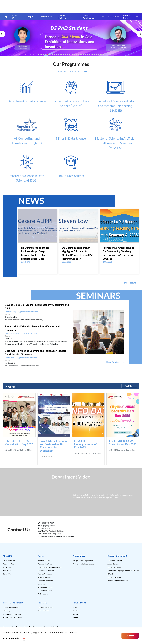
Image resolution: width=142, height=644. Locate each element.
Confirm (130, 636)
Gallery (75, 617)
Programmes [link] (46, 17)
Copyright (24, 627)
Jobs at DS (7, 571)
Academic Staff (44, 561)
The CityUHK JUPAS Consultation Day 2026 (19, 443)
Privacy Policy (10, 627)
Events (75, 611)
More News (130, 283)
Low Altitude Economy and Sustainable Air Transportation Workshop (54, 446)
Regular (8, 314)
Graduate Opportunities (12, 614)
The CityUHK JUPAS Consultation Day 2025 (123, 443)
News (75, 607)
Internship (7, 611)
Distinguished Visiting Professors (50, 567)
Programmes (79, 556)
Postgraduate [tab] (75, 71)
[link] (129, 626)
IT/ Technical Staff (45, 591)
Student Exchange (114, 577)
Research (42, 603)
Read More (129, 386)
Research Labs (43, 611)
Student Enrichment (117, 556)
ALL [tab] (86, 71)
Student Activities (114, 567)
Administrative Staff (45, 587)
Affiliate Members (44, 577)
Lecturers (41, 584)
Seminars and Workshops (12, 617)
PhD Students (43, 594)
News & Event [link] (127, 17)
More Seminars (114, 362)
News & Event (79, 603)
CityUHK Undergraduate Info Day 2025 (86, 444)
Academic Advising (115, 561)
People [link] (30, 17)
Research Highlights (45, 607)
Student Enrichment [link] (64, 17)
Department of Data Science (27, 92)
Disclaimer (38, 627)
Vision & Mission (9, 561)
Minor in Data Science (71, 129)
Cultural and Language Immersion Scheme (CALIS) (123, 572)
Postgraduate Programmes (83, 561)
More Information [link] (12, 638)
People (41, 556)
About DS (7, 556)
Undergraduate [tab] (61, 71)
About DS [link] (14, 17)
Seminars (76, 614)
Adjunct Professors (45, 574)
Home (6, 17)
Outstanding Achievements (118, 581)
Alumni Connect (113, 564)
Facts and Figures (10, 564)
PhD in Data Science (71, 166)
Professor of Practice (46, 571)
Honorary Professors (45, 581)
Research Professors (46, 564)
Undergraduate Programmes (83, 564)
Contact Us (7, 574)
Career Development (13, 603)
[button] (39, 55)
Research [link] (112, 17)
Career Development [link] (89, 17)
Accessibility (52, 627)
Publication (7, 567)
